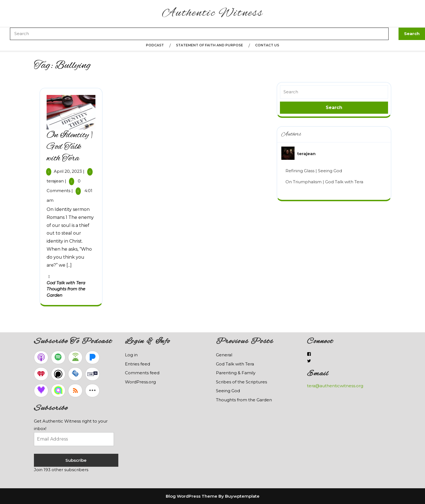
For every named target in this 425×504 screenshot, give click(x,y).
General (224, 355)
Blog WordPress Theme (192, 496)
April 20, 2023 (68, 171)
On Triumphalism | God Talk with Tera (324, 182)
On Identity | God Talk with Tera (70, 147)
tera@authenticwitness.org (335, 386)
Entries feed (137, 364)
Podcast (155, 45)
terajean (55, 181)
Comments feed (142, 373)
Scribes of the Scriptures (241, 382)
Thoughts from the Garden (244, 400)
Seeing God (228, 391)
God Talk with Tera (66, 283)
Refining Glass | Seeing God (314, 171)
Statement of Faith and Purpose (209, 45)
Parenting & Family (236, 373)
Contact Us (267, 45)
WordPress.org (140, 382)
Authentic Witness (213, 13)
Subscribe (76, 460)
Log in (131, 355)
